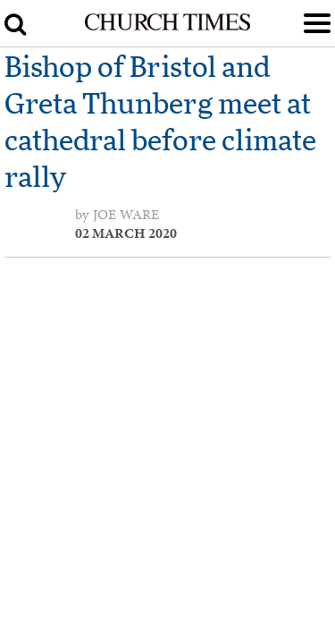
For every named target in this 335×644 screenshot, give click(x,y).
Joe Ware (126, 215)
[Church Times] (167, 27)
